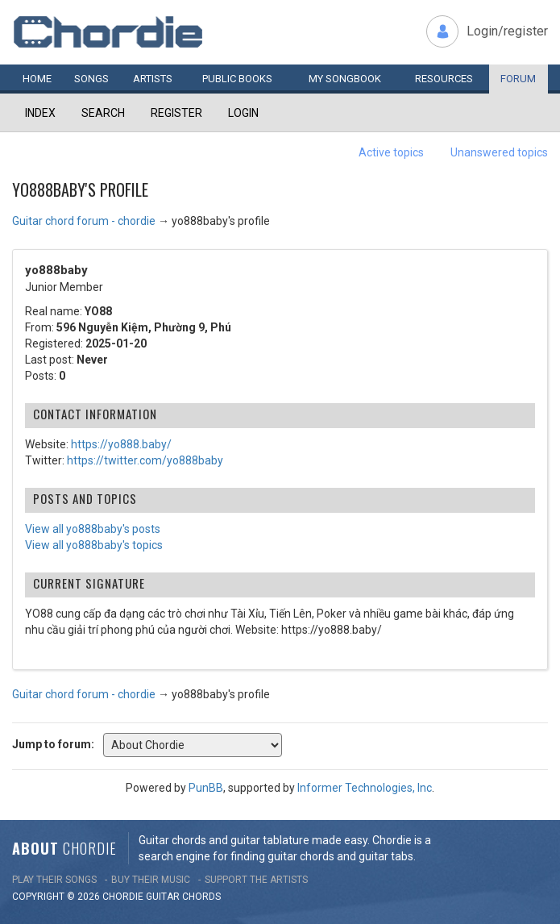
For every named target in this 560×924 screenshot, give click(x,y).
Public (237, 79)
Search (103, 113)
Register (176, 113)
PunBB (206, 788)
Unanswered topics (499, 152)
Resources (444, 79)
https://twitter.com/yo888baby (145, 460)
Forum (518, 79)
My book (345, 79)
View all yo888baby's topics (94, 545)
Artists (153, 79)
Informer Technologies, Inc (365, 788)
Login (243, 113)
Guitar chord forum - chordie (84, 221)
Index (40, 113)
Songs (91, 79)
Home (37, 79)
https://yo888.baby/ (121, 444)
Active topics (391, 152)
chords (201, 897)
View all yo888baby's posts (93, 529)
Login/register (507, 31)
